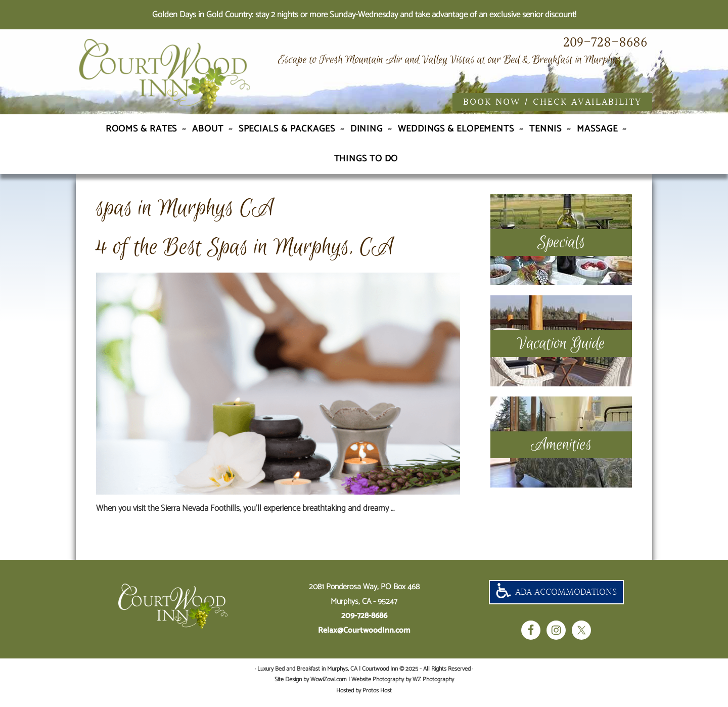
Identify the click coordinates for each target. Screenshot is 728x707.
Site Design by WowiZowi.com (311, 686)
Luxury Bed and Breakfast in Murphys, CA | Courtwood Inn (187, 77)
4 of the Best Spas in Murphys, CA (245, 253)
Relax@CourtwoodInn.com (364, 636)
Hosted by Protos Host (364, 696)
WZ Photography (433, 686)
